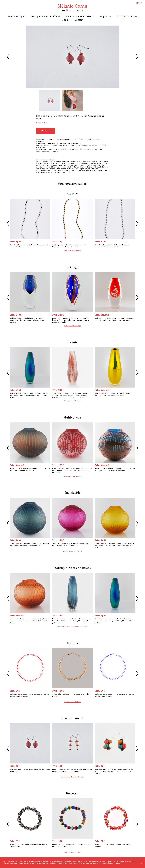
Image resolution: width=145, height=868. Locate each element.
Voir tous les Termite (72, 401)
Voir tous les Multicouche (72, 476)
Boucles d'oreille (72, 718)
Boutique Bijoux (17, 16)
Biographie (105, 16)
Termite (72, 342)
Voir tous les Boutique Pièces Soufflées (72, 627)
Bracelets (72, 793)
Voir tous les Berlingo (73, 326)
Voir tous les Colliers (73, 702)
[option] (73, 57)
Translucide (73, 492)
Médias (66, 20)
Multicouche (72, 417)
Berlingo (73, 267)
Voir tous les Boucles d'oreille (72, 777)
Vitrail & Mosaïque (127, 16)
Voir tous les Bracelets (73, 852)
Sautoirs (72, 194)
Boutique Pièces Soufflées (45, 16)
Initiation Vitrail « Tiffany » (80, 16)
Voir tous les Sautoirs (72, 251)
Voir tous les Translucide (72, 551)
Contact (79, 20)
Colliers (72, 643)
